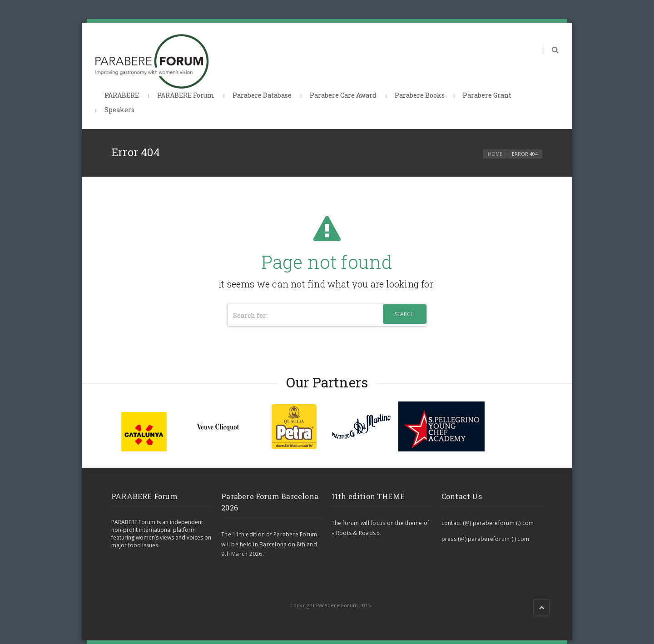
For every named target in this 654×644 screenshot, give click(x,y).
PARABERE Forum (186, 95)
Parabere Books (420, 95)
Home (495, 154)
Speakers (119, 110)
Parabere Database (262, 95)
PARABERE (122, 95)
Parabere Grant (487, 95)
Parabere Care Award (343, 95)
